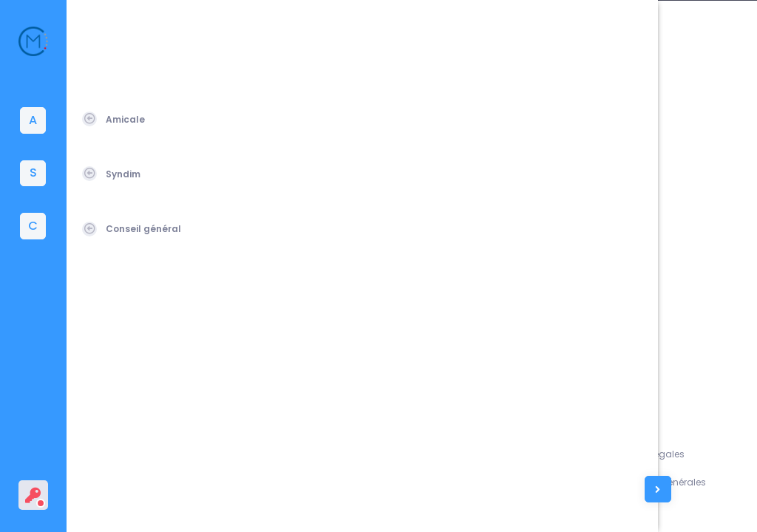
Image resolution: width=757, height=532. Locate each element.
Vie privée (655, 509)
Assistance (587, 454)
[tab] (33, 120)
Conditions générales (683, 482)
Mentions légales (672, 454)
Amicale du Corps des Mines (179, 503)
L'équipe (580, 482)
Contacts (583, 509)
